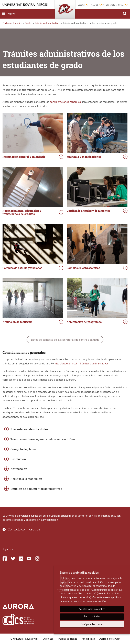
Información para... (113, 5)
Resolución (18, 459)
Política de (68, 639)
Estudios (18, 23)
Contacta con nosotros (24, 529)
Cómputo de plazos (23, 449)
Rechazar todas (92, 616)
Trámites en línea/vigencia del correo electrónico (44, 439)
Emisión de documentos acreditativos (36, 489)
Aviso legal (49, 639)
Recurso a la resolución (26, 479)
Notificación (19, 469)
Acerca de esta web (110, 639)
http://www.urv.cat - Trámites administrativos (82, 363)
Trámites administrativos (48, 23)
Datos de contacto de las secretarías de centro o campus (65, 340)
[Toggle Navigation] (8, 14)
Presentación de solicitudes (29, 429)
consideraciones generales (65, 102)
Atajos (95, 5)
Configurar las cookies (92, 624)
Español (81, 5)
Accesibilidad (88, 639)
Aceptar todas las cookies (92, 609)
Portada (7, 23)
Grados (29, 23)
